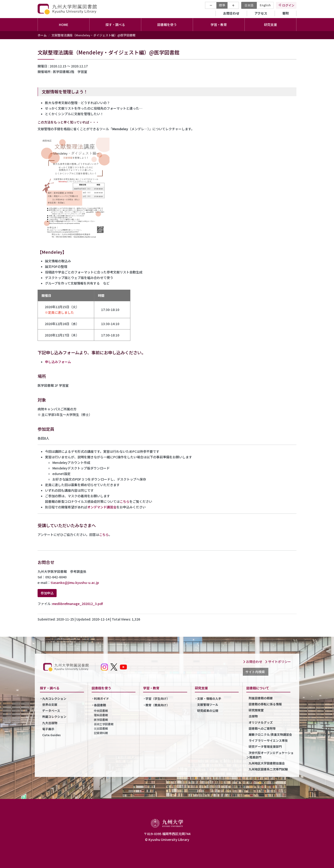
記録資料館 (101, 733)
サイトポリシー (278, 662)
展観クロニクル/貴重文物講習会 (270, 734)
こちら (125, 501)
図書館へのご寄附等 (262, 728)
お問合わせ (231, 13)
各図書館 (100, 705)
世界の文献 (50, 705)
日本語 (249, 5)
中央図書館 (101, 711)
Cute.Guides (51, 735)
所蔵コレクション (54, 717)
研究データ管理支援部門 (265, 746)
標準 (222, 5)
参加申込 (47, 593)
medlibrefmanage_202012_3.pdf (77, 604)
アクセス (261, 13)
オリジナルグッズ (261, 722)
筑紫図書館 (101, 728)
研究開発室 (256, 710)
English (265, 5)
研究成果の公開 (208, 711)
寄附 (286, 13)
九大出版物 (50, 723)
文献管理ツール (208, 705)
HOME (64, 25)
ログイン (288, 5)
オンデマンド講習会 (102, 507)
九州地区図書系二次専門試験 (268, 769)
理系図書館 (101, 715)
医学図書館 (101, 720)
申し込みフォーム (58, 362)
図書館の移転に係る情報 (265, 704)
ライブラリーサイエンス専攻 (268, 740)
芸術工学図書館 (104, 724)
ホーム (42, 35)
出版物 (253, 716)
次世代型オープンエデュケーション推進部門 (270, 755)
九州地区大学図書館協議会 (267, 763)
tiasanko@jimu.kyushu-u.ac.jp (75, 583)
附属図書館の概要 (261, 698)
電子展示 (48, 729)
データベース (51, 711)
